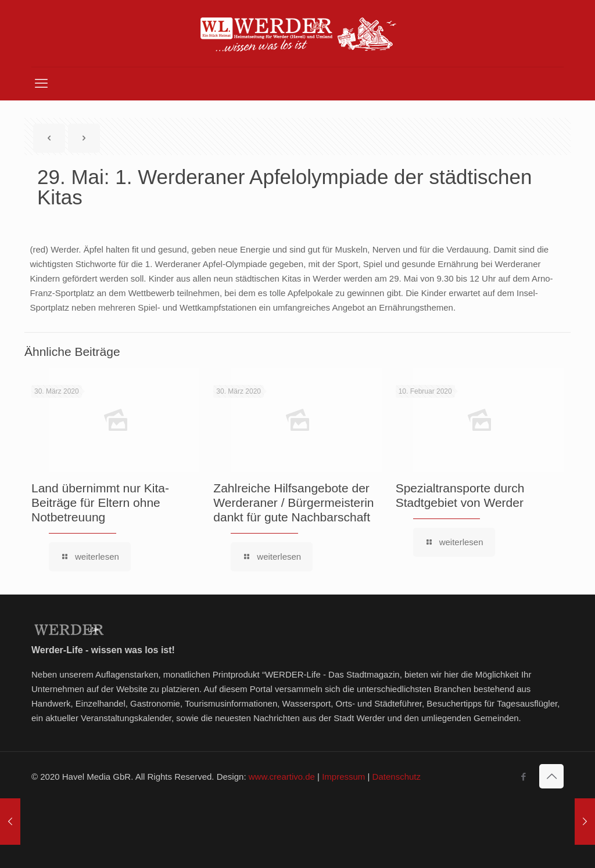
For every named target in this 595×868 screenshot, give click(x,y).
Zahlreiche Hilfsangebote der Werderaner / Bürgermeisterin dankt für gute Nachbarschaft (293, 503)
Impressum (343, 777)
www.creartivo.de (282, 777)
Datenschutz (397, 777)
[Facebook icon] (523, 777)
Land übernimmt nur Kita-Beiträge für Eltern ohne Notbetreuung (100, 503)
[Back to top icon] (551, 776)
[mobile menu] (41, 84)
